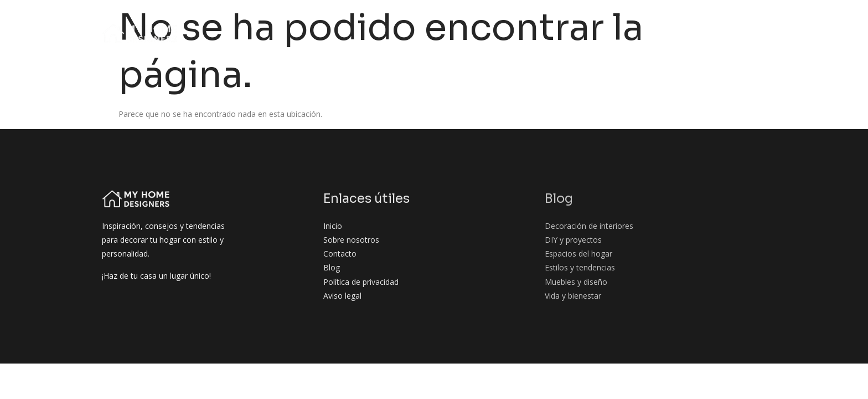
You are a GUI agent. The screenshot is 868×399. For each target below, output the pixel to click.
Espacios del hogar (629, 21)
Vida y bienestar (683, 42)
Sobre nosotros (298, 21)
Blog (356, 21)
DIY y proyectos (539, 21)
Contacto (752, 42)
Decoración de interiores (436, 21)
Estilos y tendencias (729, 21)
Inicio (237, 21)
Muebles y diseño (600, 42)
